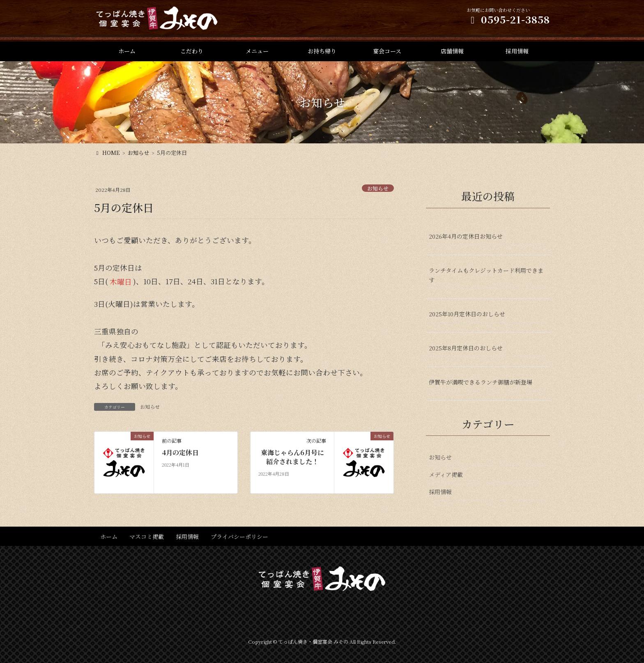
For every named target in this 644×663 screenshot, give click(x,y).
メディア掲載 (446, 474)
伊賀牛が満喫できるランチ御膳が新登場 (481, 382)
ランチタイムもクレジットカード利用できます (486, 275)
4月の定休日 (180, 453)
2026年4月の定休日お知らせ (466, 236)
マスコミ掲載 (147, 536)
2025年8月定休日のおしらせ (466, 348)
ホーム (109, 536)
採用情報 (440, 492)
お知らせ (378, 188)
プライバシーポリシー (239, 536)
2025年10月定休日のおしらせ (467, 314)
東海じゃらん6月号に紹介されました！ (292, 457)
